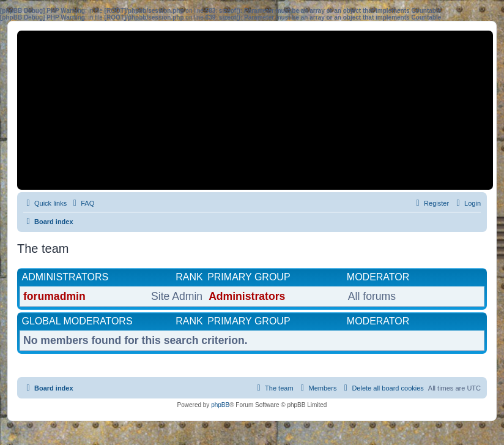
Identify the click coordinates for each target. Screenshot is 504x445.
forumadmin (54, 296)
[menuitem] (82, 203)
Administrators (65, 277)
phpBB (220, 405)
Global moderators (77, 321)
